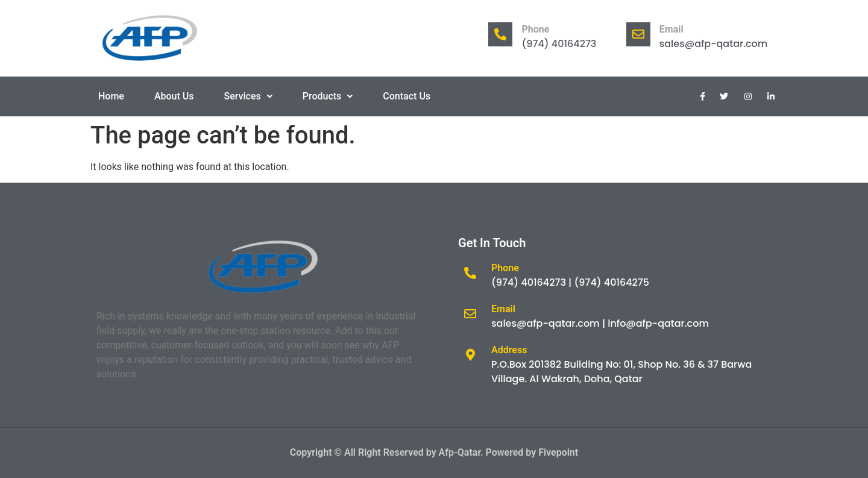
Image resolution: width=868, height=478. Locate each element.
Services (248, 96)
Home (111, 96)
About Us (174, 96)
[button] (248, 96)
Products (328, 96)
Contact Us (407, 96)
